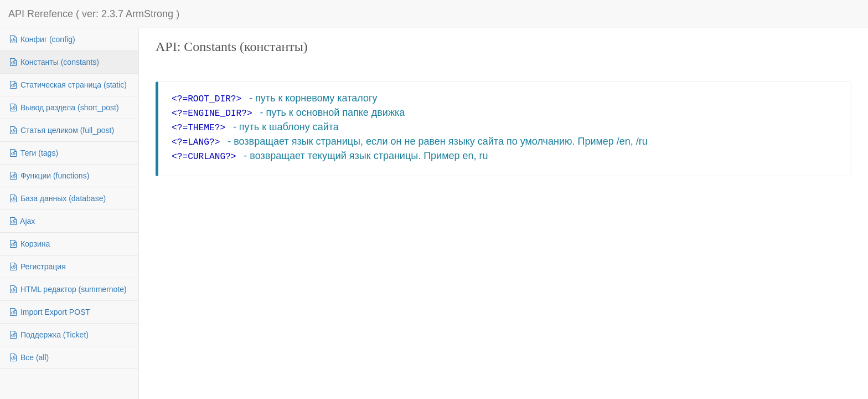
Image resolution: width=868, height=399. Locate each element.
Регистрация (37, 267)
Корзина (29, 244)
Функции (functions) (49, 176)
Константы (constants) (54, 62)
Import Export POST (49, 312)
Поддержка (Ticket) (48, 335)
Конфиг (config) (42, 39)
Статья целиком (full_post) (61, 130)
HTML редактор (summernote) (68, 289)
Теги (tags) (33, 153)
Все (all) (29, 357)
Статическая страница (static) (68, 85)
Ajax (22, 221)
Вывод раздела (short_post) (64, 108)
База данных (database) (57, 198)
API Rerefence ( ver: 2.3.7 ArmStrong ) (94, 14)
